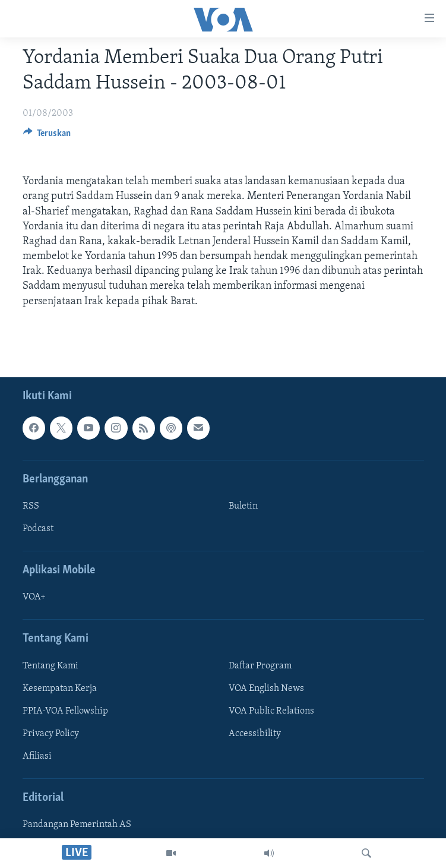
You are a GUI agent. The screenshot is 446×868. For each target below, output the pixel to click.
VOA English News (266, 689)
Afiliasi (37, 756)
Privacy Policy (51, 734)
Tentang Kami (50, 666)
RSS (31, 506)
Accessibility (255, 734)
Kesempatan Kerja (60, 689)
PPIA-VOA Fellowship (65, 711)
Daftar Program (260, 666)
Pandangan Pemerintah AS (77, 825)
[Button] (47, 136)
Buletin (243, 506)
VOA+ (34, 597)
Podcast (38, 529)
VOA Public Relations (271, 711)
